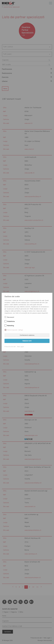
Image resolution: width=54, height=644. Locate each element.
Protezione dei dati (10, 347)
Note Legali (21, 347)
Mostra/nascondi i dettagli (15, 330)
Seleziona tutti (27, 341)
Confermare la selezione (27, 335)
